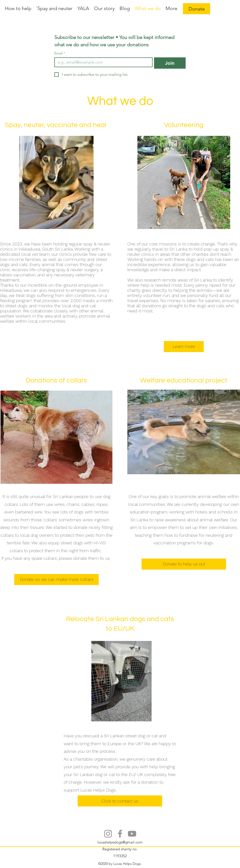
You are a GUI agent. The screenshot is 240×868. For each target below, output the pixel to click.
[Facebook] (120, 834)
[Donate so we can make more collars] (56, 580)
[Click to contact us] (120, 801)
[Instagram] (108, 834)
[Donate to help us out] (184, 564)
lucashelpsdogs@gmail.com (120, 842)
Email (60, 53)
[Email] (102, 62)
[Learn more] (184, 347)
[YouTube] (132, 834)
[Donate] (197, 9)
